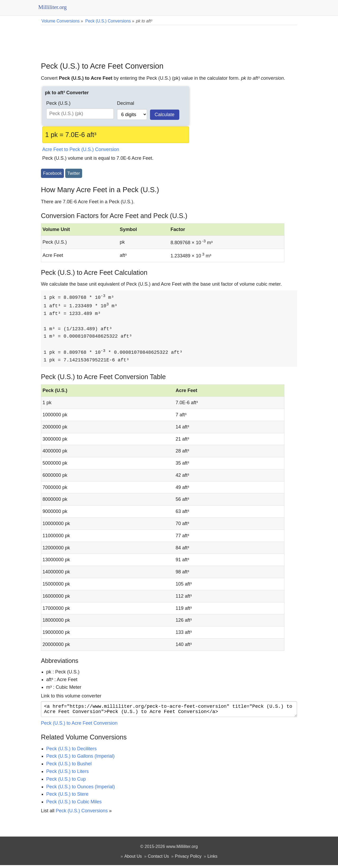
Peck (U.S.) (58, 103)
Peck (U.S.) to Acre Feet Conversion (79, 726)
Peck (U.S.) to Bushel (69, 767)
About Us (133, 859)
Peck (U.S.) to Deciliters (71, 752)
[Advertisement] (169, 40)
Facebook (52, 173)
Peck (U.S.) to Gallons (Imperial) (80, 759)
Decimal (126, 103)
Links (213, 859)
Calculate (165, 115)
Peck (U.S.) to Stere (67, 797)
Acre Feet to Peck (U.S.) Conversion (81, 149)
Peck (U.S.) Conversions (82, 814)
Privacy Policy (188, 859)
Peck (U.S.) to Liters (67, 774)
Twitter (74, 173)
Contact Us (158, 859)
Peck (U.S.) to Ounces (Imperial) (81, 790)
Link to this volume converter (71, 697)
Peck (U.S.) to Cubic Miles (74, 805)
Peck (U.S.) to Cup (66, 782)
